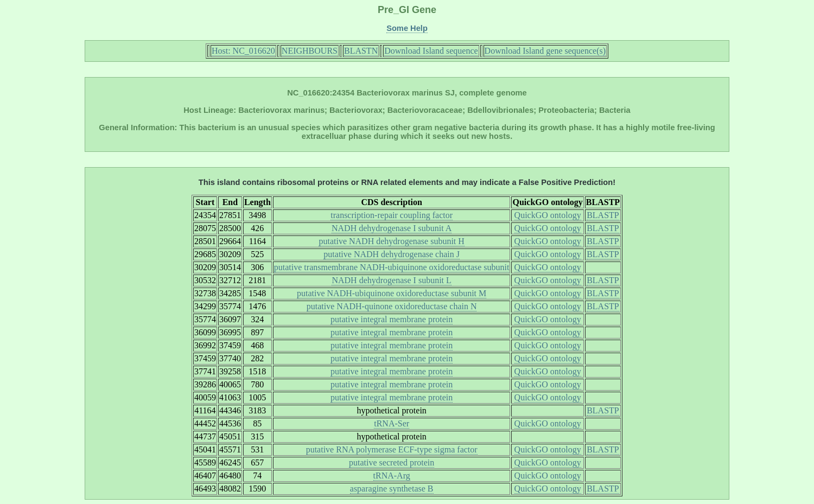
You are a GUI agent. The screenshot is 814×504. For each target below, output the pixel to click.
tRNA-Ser (392, 423)
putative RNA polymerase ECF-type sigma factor (392, 449)
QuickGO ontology (548, 215)
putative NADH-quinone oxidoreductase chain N (392, 306)
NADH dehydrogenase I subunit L (391, 280)
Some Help (407, 28)
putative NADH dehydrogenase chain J (392, 254)
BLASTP (603, 215)
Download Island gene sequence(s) (545, 51)
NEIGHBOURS (310, 51)
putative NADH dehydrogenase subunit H (391, 241)
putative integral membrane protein (392, 319)
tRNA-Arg (392, 476)
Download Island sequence (431, 51)
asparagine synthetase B (392, 489)
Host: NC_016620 (243, 51)
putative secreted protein (392, 462)
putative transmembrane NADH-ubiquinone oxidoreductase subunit (392, 267)
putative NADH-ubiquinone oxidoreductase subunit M (392, 293)
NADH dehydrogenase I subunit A (392, 228)
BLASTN (361, 51)
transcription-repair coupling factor (392, 215)
